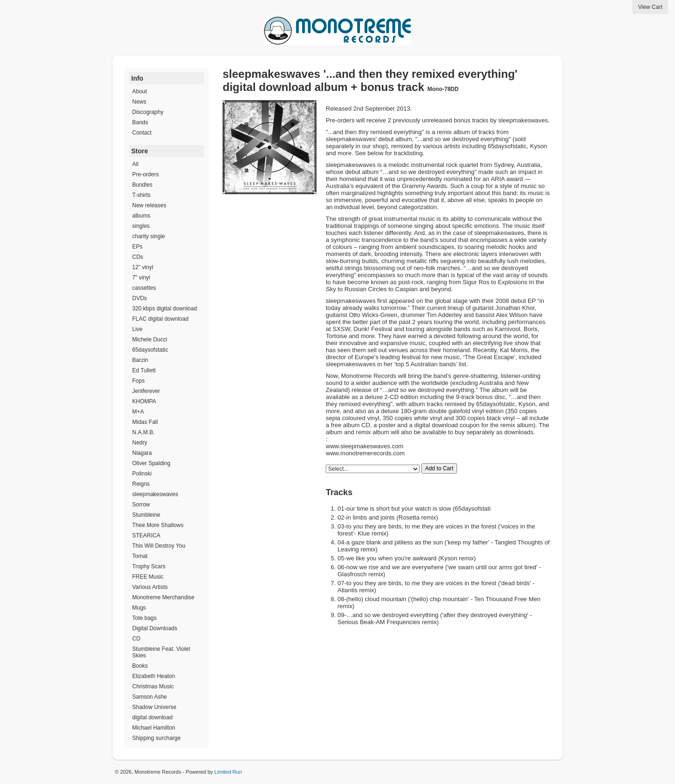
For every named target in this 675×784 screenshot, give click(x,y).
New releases (149, 205)
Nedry (140, 443)
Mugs (139, 608)
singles (141, 226)
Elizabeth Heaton (154, 676)
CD (136, 639)
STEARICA (146, 535)
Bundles (142, 185)
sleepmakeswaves (155, 494)
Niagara (142, 453)
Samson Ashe (150, 697)
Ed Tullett (144, 370)
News (139, 102)
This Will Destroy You (159, 546)
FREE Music (148, 577)
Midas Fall (145, 422)
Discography (148, 112)
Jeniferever (146, 391)
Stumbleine (146, 515)
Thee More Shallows (158, 525)
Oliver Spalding (151, 463)
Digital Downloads (155, 628)
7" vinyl (141, 278)
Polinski (142, 474)
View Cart (650, 7)
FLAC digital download (160, 319)
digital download (152, 717)
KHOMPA (144, 401)
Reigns (141, 484)
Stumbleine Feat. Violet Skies (161, 652)
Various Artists (150, 587)
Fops (139, 381)
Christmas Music (153, 686)
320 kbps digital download (165, 309)
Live (137, 329)
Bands (140, 122)
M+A (138, 412)
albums (141, 216)
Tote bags (144, 618)
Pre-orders (146, 174)
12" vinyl (143, 267)
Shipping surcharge (156, 738)
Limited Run (228, 772)
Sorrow (141, 505)
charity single (149, 236)
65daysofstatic (150, 350)
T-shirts (141, 195)
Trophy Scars (149, 566)
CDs (138, 257)
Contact (142, 133)
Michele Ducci (150, 339)
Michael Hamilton (154, 728)
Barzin (140, 360)
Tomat (140, 556)
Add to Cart (439, 468)
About (139, 91)
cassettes (144, 288)
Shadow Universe (154, 707)
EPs (137, 247)
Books (140, 666)
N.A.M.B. (143, 432)
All (135, 164)
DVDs (139, 298)
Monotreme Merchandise (163, 597)
